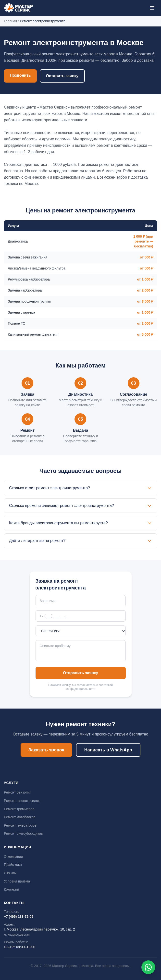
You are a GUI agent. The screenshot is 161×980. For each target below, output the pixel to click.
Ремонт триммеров (19, 809)
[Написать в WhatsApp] (148, 967)
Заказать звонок (46, 750)
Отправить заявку (80, 673)
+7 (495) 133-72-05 (19, 917)
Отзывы (10, 873)
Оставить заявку (62, 76)
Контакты (11, 889)
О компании (13, 857)
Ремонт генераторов (20, 825)
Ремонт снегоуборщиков (23, 833)
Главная (10, 21)
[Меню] (152, 8)
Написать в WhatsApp (108, 750)
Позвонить (20, 75)
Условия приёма (17, 881)
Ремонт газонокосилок (22, 801)
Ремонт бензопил (18, 792)
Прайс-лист (13, 865)
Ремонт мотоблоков (20, 817)
